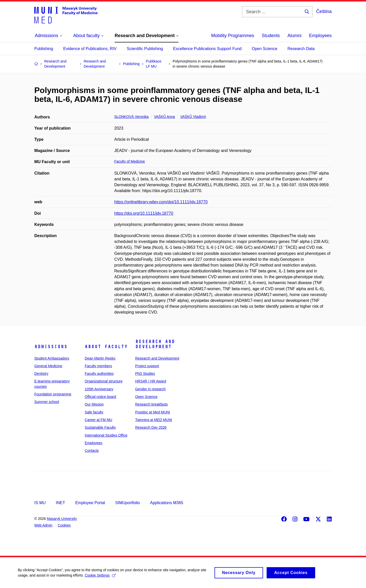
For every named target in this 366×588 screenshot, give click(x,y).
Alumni (294, 36)
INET (60, 503)
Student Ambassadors (52, 358)
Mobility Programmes (233, 36)
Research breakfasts (151, 404)
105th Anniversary (99, 389)
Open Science (265, 49)
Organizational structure (104, 381)
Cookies (64, 525)
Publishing (44, 49)
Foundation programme (53, 394)
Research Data (301, 49)
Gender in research (150, 389)
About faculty (106, 347)
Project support (147, 366)
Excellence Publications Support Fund (207, 49)
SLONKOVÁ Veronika (132, 117)
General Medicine (48, 366)
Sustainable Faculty (100, 427)
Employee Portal (90, 503)
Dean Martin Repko (100, 358)
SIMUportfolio (127, 503)
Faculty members (98, 366)
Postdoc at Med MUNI (153, 412)
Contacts (92, 451)
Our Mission (94, 404)
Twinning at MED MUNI (154, 420)
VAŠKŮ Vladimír (193, 117)
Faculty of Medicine (130, 161)
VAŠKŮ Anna (164, 117)
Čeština (324, 11)
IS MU (40, 503)
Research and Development (155, 344)
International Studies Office (106, 435)
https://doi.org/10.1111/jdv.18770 (144, 213)
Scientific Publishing (145, 49)
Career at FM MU (98, 420)
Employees (320, 36)
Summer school (47, 402)
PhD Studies (145, 374)
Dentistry (41, 374)
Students (271, 36)
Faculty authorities (99, 374)
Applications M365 (167, 503)
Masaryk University (62, 519)
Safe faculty (94, 412)
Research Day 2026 (151, 427)
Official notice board (100, 397)
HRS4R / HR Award (151, 381)
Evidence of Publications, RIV (90, 49)
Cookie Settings (100, 577)
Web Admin (43, 525)
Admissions (51, 347)
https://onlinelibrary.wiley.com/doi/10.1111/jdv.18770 (161, 202)
